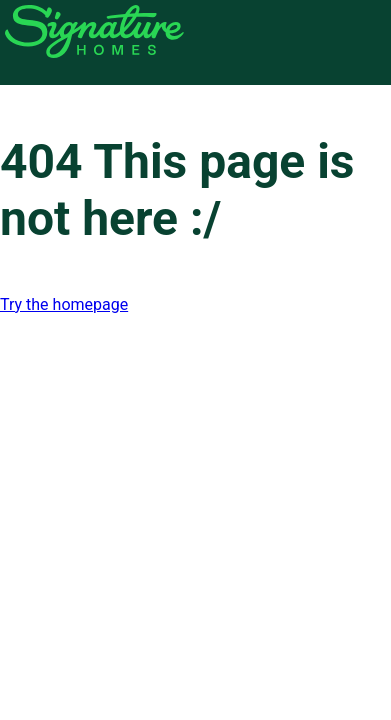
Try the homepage (64, 304)
